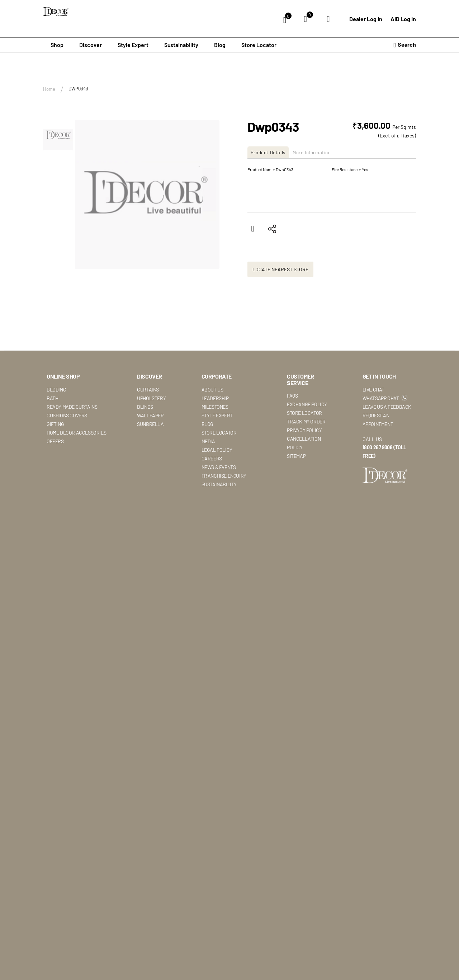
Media (208, 441)
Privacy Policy (304, 430)
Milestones (215, 406)
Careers (212, 458)
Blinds (145, 406)
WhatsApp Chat (385, 398)
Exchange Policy (307, 404)
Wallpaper (150, 415)
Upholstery (151, 398)
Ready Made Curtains (72, 406)
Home (49, 89)
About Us (212, 389)
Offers (55, 441)
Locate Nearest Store (280, 269)
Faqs (292, 396)
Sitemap (296, 456)
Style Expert (217, 415)
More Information (322, 152)
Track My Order (306, 421)
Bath (52, 398)
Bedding (56, 389)
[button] (58, 135)
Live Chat (373, 389)
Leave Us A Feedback (387, 406)
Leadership (215, 398)
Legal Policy (217, 449)
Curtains (148, 389)
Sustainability (219, 484)
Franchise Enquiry (224, 475)
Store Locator (259, 45)
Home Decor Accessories (76, 432)
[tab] (272, 152)
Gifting (55, 424)
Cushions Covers (67, 415)
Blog (220, 45)
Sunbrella (150, 424)
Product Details (271, 152)
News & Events (219, 467)
